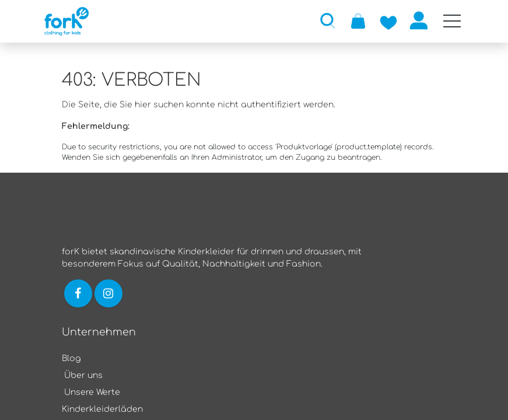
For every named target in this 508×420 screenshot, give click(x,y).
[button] (328, 20)
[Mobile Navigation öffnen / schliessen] (452, 21)
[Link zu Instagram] (110, 293)
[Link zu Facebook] (78, 293)
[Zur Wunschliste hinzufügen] (388, 20)
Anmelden (419, 20)
